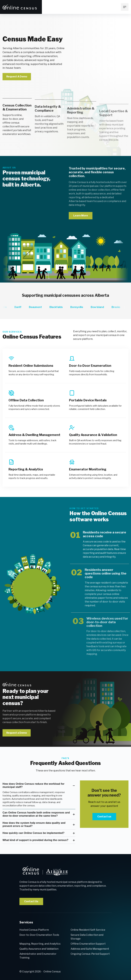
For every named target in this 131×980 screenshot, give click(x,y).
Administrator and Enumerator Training (38, 956)
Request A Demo (17, 77)
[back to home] (45, 871)
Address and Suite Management (90, 949)
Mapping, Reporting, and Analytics (40, 944)
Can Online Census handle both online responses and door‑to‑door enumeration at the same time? (36, 814)
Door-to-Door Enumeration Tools (39, 935)
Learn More (81, 229)
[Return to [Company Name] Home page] (20, 7)
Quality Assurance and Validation (39, 949)
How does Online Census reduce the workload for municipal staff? (34, 785)
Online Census (52, 972)
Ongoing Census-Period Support (90, 954)
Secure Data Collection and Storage (87, 937)
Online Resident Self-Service (88, 930)
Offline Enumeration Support (88, 944)
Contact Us (31, 901)
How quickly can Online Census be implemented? (34, 833)
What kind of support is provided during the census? (35, 840)
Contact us (104, 817)
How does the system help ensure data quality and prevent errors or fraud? (34, 824)
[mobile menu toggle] (125, 7)
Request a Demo (17, 733)
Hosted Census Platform (34, 930)
